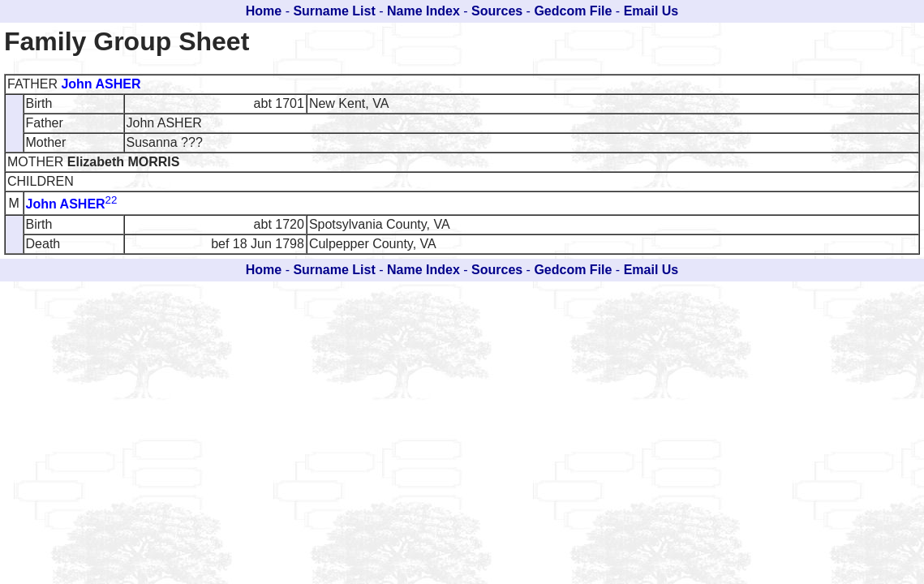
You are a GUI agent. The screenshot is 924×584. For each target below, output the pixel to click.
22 (112, 200)
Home (264, 11)
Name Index (423, 11)
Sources (497, 11)
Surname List (334, 11)
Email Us (651, 11)
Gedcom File (573, 11)
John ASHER (101, 84)
